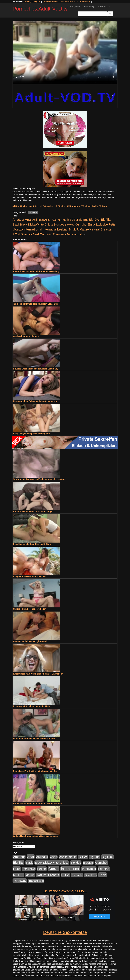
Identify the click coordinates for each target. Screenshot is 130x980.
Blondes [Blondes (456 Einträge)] (59, 225)
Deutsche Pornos (51, 1)
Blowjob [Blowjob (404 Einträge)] (70, 225)
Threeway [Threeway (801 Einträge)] (59, 234)
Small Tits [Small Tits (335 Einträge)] (39, 234)
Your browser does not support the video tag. (65, 53)
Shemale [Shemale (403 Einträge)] (26, 234)
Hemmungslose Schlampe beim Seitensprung (35, 401)
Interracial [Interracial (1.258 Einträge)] (50, 229)
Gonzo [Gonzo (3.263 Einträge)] (18, 229)
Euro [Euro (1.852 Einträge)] (91, 224)
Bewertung (89, 7)
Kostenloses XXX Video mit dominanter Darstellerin (38, 674)
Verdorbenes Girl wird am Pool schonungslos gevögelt (40, 479)
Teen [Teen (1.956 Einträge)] (48, 234)
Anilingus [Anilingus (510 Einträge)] (38, 220)
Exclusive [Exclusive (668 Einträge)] (102, 225)
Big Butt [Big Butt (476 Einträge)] (83, 220)
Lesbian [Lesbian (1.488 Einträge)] (63, 229)
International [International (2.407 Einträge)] (33, 229)
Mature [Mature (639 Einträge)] (84, 229)
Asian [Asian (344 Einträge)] (48, 220)
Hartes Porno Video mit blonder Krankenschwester (38, 804)
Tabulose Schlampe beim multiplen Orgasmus (35, 304)
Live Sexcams (84, 1)
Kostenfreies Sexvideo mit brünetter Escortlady (36, 271)
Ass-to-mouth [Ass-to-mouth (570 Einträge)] (60, 220)
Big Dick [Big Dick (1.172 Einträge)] (95, 220)
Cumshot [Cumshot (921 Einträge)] (81, 224)
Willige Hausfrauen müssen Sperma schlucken (36, 836)
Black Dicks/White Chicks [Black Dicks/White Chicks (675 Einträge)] (37, 225)
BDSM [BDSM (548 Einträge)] (74, 220)
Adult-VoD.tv (104, 7)
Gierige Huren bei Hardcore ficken (30, 609)
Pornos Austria (68, 1)
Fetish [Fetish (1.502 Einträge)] (113, 224)
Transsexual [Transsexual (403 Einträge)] (74, 234)
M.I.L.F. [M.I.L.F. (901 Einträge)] (74, 229)
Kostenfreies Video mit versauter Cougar (33, 512)
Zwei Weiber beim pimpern (26, 336)
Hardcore (33, 212)
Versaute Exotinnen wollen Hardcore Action (34, 739)
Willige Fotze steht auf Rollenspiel (30, 576)
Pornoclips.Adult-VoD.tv (40, 9)
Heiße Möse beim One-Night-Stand (30, 641)
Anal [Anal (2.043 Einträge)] (28, 220)
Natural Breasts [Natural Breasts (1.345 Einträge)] (100, 229)
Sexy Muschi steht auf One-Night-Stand (32, 544)
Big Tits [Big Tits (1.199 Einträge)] (106, 220)
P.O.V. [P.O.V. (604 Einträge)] (17, 234)
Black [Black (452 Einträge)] (16, 225)
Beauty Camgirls (33, 1)
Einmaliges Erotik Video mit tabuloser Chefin (35, 771)
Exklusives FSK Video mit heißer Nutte (32, 706)
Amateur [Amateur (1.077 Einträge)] (18, 220)
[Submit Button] (110, 14)
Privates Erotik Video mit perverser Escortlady (36, 369)
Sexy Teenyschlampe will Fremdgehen (32, 434)
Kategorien (75, 7)
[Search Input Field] (93, 14)
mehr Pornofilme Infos (23, 200)
